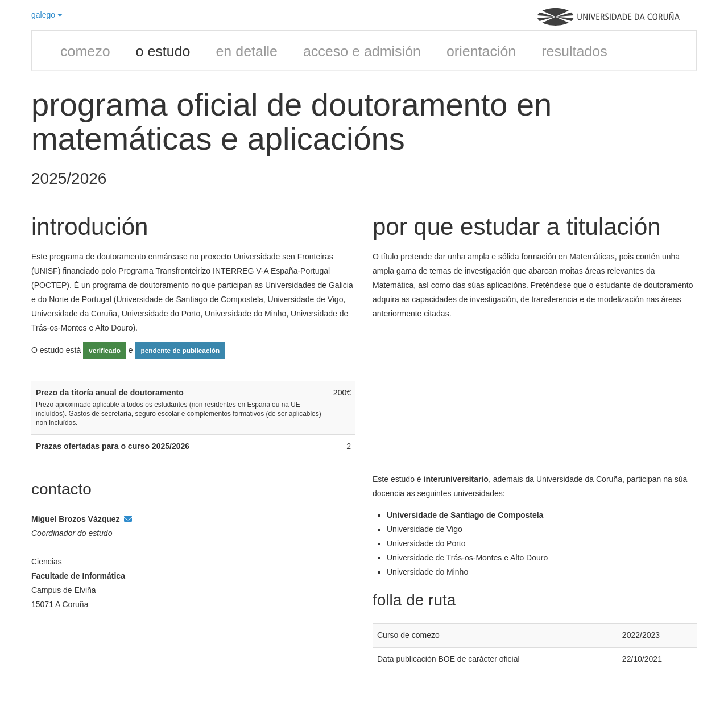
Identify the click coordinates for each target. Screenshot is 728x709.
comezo (85, 51)
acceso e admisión (362, 51)
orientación (481, 51)
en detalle (246, 51)
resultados (574, 51)
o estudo (163, 51)
